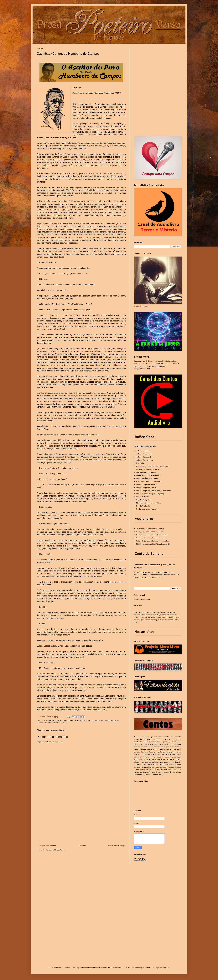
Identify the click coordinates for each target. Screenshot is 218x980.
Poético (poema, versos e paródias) (150, 532)
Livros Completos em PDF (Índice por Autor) (154, 491)
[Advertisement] (81, 823)
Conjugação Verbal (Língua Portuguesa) (152, 466)
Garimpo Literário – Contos (83, 720)
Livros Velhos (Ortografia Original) (150, 494)
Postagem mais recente (47, 846)
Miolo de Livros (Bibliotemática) (149, 503)
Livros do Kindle (143, 497)
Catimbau (51, 720)
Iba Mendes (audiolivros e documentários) (153, 535)
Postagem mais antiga (116, 846)
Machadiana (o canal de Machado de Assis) (153, 544)
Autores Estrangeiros (145, 457)
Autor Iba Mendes (143, 451)
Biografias (140, 463)
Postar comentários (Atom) (54, 850)
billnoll (147, 968)
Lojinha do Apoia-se (144, 500)
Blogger (166, 968)
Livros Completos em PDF (147, 488)
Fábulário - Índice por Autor (147, 478)
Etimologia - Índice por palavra (148, 469)
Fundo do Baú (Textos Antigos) (149, 475)
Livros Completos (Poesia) (147, 485)
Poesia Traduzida (143, 506)
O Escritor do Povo (59, 723)
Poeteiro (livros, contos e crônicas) (150, 538)
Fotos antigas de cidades (146, 472)
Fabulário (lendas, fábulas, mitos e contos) (153, 541)
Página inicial (82, 846)
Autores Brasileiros (144, 454)
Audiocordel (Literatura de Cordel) (150, 529)
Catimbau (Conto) (61, 720)
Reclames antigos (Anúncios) (148, 509)
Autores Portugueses (145, 460)
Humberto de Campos (101, 720)
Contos (70, 720)
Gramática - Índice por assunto (148, 481)
